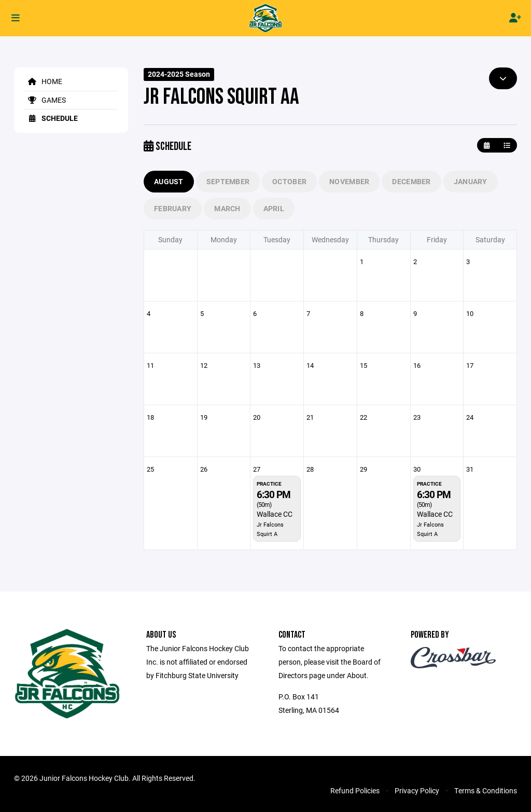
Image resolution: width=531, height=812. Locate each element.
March (227, 208)
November (349, 181)
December (411, 181)
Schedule (51, 118)
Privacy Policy (417, 790)
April (274, 208)
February (173, 208)
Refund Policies (355, 790)
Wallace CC (275, 514)
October (289, 181)
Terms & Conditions (486, 790)
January (471, 181)
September (228, 181)
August (169, 181)
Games (45, 100)
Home (43, 81)
